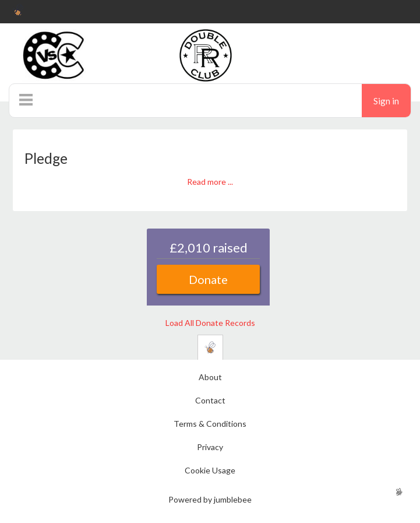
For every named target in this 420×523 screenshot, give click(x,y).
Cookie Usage (210, 470)
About (210, 377)
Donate (208, 279)
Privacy (210, 447)
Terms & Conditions (210, 424)
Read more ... (210, 182)
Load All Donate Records (210, 323)
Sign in (386, 101)
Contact (210, 400)
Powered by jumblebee (210, 499)
